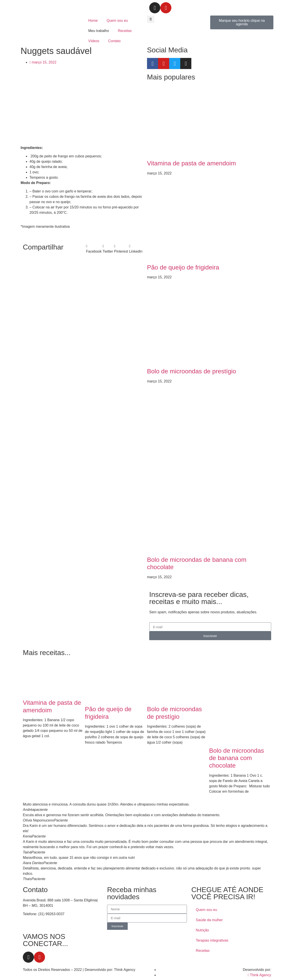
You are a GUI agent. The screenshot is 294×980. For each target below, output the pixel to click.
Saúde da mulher (209, 920)
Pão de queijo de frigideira (183, 267)
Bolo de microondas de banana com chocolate (236, 758)
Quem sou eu (117, 21)
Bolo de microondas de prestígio (192, 371)
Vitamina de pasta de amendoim (191, 163)
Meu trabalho (99, 31)
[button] (151, 19)
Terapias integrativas (212, 940)
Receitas (125, 31)
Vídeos (94, 41)
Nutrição (202, 930)
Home (93, 21)
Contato (114, 41)
